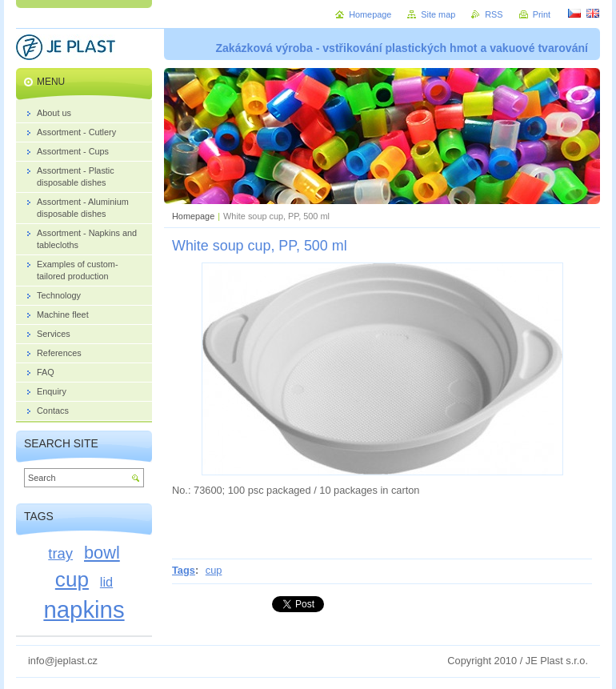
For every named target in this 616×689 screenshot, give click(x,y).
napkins (84, 609)
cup (214, 570)
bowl (102, 553)
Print (542, 14)
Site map (438, 14)
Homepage (193, 216)
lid (106, 582)
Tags (184, 570)
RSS (494, 14)
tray (60, 553)
